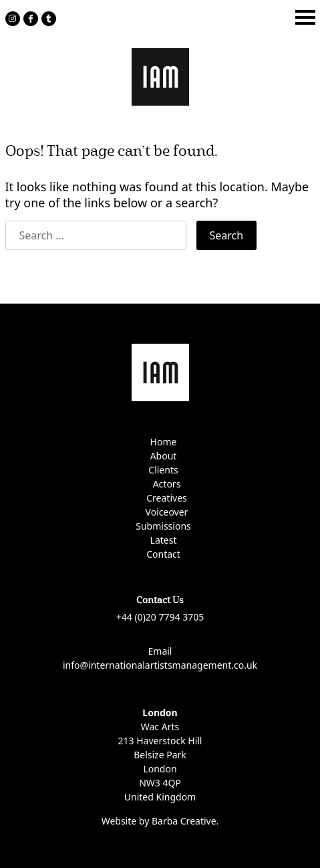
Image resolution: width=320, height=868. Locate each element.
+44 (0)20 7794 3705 (160, 617)
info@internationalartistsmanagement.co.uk (160, 665)
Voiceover (167, 512)
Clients (163, 470)
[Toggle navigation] (305, 17)
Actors (167, 484)
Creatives (166, 498)
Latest (164, 540)
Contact (163, 554)
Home (164, 442)
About (164, 456)
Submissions (163, 526)
